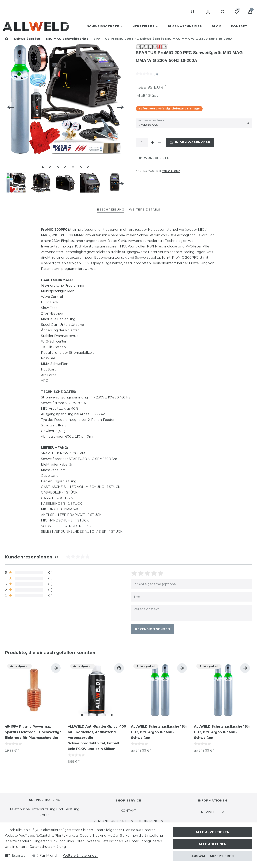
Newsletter (212, 812)
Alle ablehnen (213, 844)
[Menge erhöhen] (153, 142)
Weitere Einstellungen (81, 856)
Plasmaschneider (185, 26)
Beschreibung (111, 209)
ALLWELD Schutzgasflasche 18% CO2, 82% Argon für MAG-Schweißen (159, 732)
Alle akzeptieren (212, 832)
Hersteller (144, 26)
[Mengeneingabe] (142, 142)
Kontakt (239, 26)
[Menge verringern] (160, 142)
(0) (156, 74)
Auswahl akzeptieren (213, 856)
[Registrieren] (209, 12)
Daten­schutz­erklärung (48, 847)
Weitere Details (145, 209)
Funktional (48, 856)
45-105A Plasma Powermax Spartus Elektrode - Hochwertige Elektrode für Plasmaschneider (33, 732)
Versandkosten (171, 171)
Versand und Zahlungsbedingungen (128, 821)
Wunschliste (154, 158)
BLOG (216, 26)
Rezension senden (152, 629)
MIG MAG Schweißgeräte (67, 39)
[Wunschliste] (237, 12)
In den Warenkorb (190, 142)
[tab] (111, 209)
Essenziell (20, 856)
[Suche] (223, 12)
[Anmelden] (193, 12)
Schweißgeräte (103, 26)
